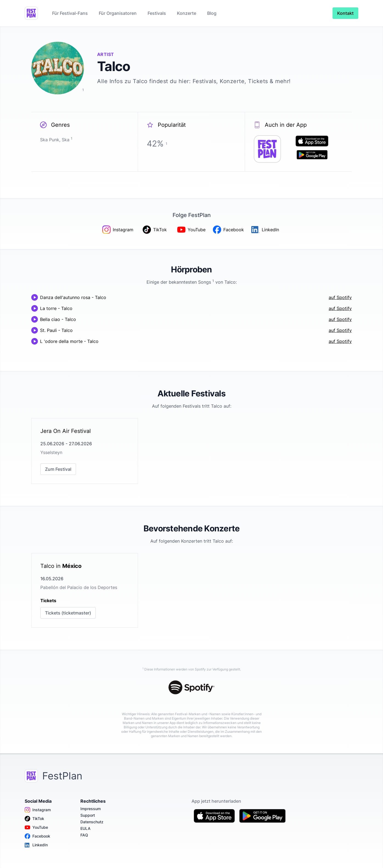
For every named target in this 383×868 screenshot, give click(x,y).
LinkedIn (36, 845)
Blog (212, 13)
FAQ (84, 835)
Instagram (38, 810)
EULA (85, 828)
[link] (85, 451)
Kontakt (345, 13)
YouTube (36, 827)
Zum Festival (58, 469)
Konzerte (187, 13)
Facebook (37, 836)
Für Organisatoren (118, 13)
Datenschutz (92, 822)
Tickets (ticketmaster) (68, 613)
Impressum (91, 809)
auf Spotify (340, 297)
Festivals (157, 13)
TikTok (34, 819)
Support (88, 815)
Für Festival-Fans (70, 13)
